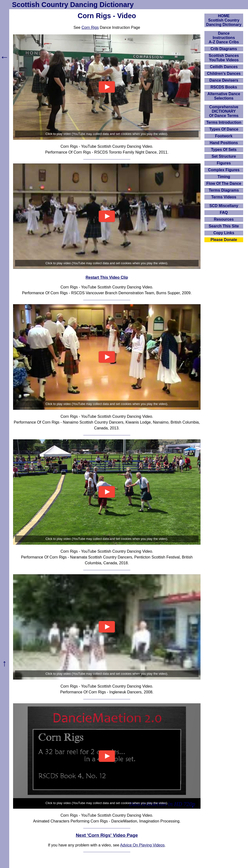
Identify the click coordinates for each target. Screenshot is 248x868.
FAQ (224, 213)
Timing (224, 177)
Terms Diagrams (224, 190)
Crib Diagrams (224, 49)
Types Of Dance (224, 129)
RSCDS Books (224, 87)
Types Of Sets (224, 150)
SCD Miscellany (224, 206)
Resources (224, 219)
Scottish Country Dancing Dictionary (73, 5)
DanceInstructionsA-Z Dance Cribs (224, 38)
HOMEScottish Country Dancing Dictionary (224, 20)
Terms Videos (224, 197)
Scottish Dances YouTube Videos (224, 58)
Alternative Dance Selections (224, 96)
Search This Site (224, 226)
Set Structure (224, 156)
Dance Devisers (224, 80)
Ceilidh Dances (224, 67)
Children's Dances (224, 74)
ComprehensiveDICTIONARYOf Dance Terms (224, 111)
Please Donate (224, 240)
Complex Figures (224, 170)
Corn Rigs (90, 27)
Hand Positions (224, 143)
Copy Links (224, 233)
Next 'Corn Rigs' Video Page (107, 835)
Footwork (224, 136)
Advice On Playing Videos (142, 845)
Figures (224, 163)
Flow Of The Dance (224, 183)
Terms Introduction (224, 122)
